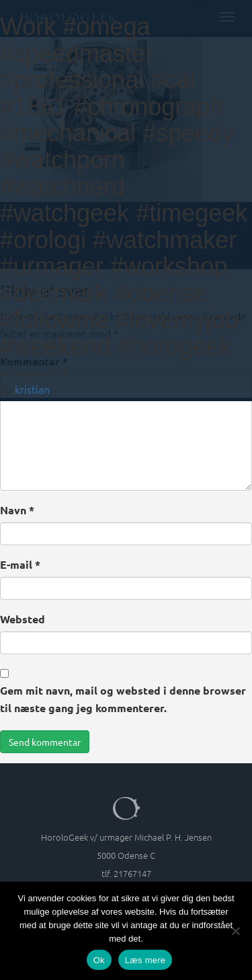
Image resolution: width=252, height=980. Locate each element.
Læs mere (145, 960)
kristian (32, 389)
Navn (17, 510)
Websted (23, 619)
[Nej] (235, 931)
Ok (99, 960)
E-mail (20, 564)
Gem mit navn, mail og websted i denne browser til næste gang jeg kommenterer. (123, 699)
